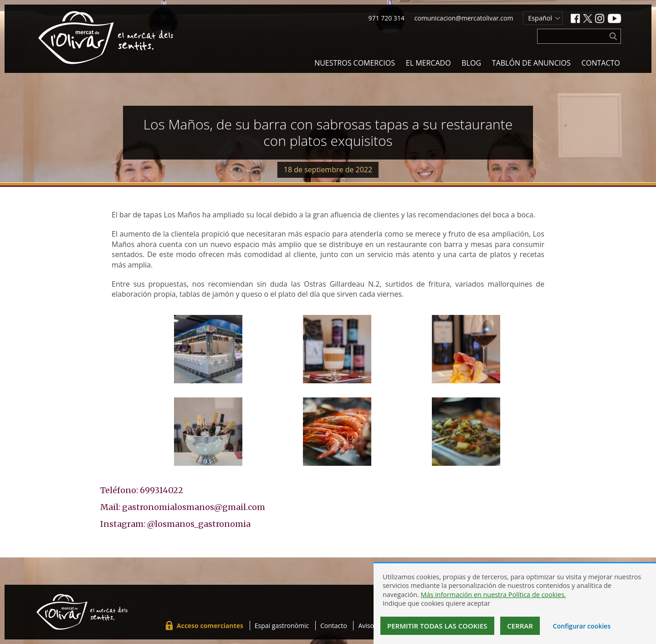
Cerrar (520, 626)
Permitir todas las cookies (437, 626)
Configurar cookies (582, 626)
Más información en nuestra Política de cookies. (493, 595)
